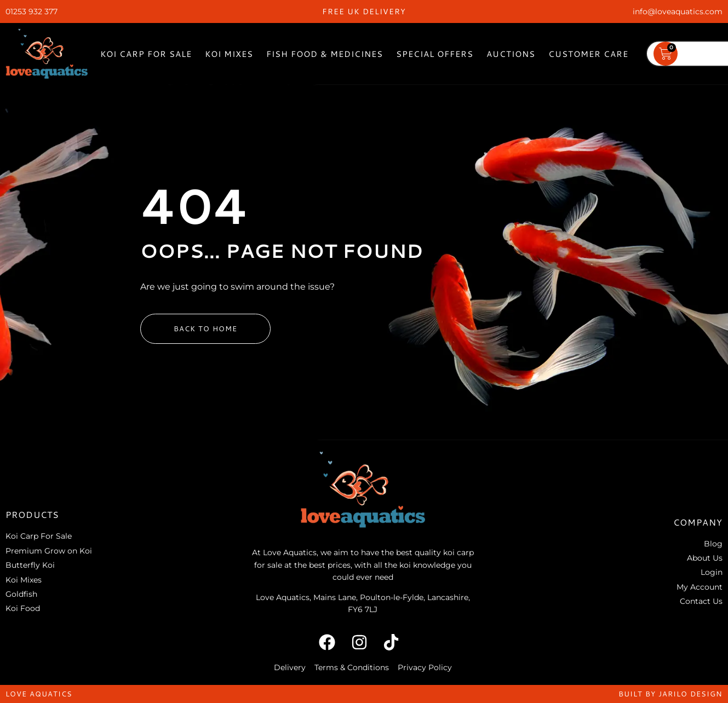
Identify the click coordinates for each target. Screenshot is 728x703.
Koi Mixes (229, 54)
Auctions (511, 54)
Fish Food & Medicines (325, 54)
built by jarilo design (670, 694)
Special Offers (435, 54)
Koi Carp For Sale (146, 54)
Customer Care (588, 54)
